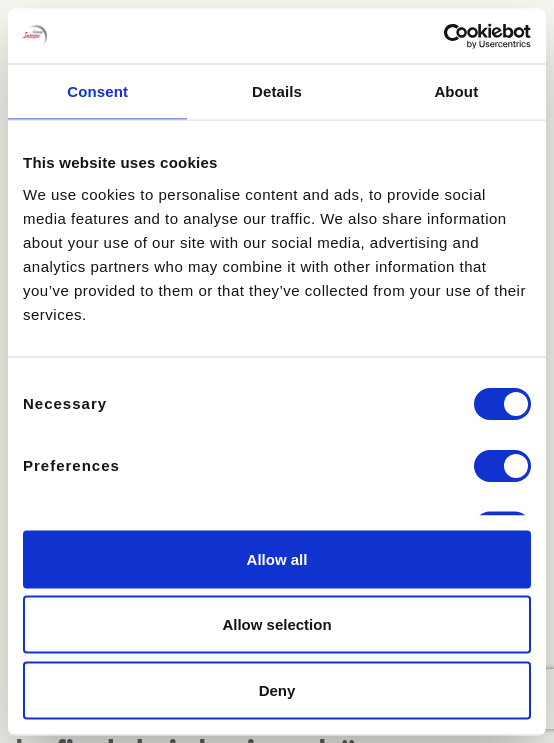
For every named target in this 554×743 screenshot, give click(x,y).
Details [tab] (277, 91)
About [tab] (456, 91)
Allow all (277, 558)
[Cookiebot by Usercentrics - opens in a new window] (443, 36)
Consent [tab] (97, 91)
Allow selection (276, 624)
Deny (277, 689)
